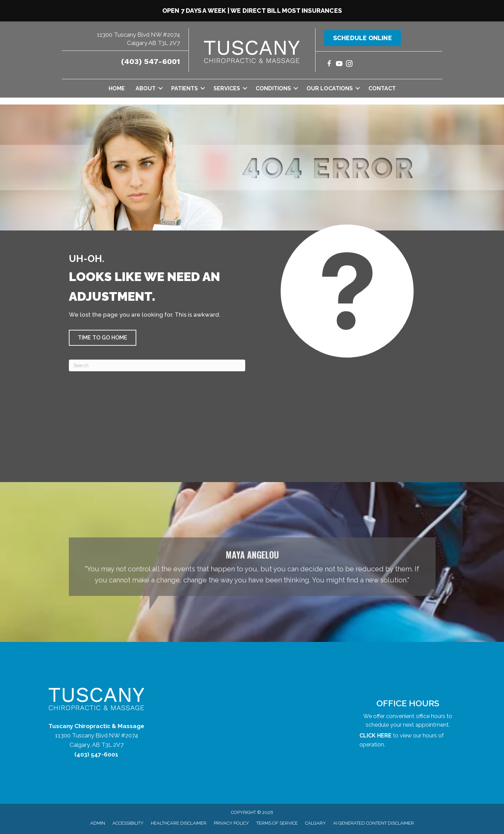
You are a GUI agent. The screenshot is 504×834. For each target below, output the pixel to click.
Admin (98, 823)
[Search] (157, 365)
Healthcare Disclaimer (179, 823)
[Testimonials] (252, 567)
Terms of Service (277, 823)
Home (117, 88)
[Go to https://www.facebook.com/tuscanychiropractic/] (329, 65)
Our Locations (330, 88)
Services (227, 88)
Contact (382, 88)
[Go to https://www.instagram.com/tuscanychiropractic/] (349, 65)
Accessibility (128, 823)
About (146, 88)
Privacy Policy (231, 823)
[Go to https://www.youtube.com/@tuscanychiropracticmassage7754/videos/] (339, 65)
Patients (185, 88)
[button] (161, 88)
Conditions (273, 88)
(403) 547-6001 (150, 61)
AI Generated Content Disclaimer (374, 823)
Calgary (315, 823)
